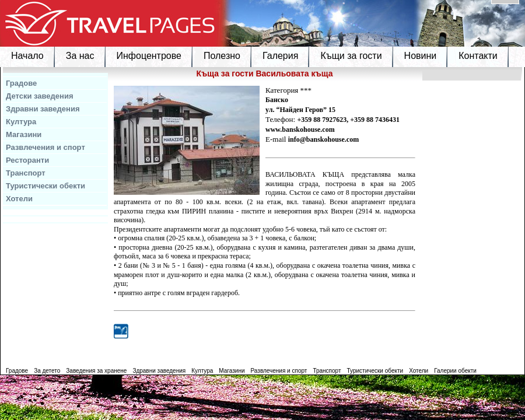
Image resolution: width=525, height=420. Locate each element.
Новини (421, 56)
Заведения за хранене (96, 371)
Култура (21, 122)
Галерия (280, 56)
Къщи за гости (351, 56)
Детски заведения (40, 96)
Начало (27, 56)
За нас (80, 56)
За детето (47, 371)
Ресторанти (27, 160)
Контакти (478, 56)
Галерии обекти (455, 371)
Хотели (19, 199)
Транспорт (26, 173)
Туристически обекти (45, 186)
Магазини (24, 134)
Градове (21, 83)
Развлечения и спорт (45, 147)
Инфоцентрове (149, 56)
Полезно (222, 56)
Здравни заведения (43, 109)
